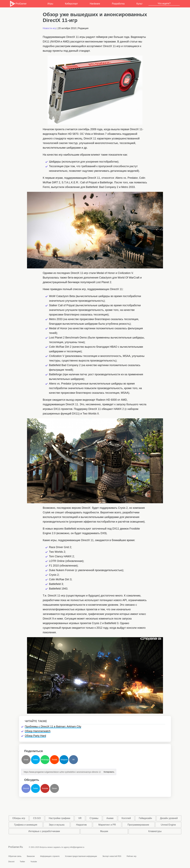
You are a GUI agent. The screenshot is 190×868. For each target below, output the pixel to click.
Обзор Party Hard (35, 736)
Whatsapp (45, 760)
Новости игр (49, 28)
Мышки (104, 831)
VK (73, 760)
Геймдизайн (145, 818)
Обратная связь (15, 856)
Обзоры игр (19, 818)
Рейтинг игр (131, 856)
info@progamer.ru (77, 847)
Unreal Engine (168, 825)
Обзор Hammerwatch (38, 731)
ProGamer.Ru (16, 847)
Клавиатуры (155, 831)
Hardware (95, 4)
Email (26, 760)
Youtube (45, 788)
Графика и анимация (26, 825)
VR (80, 818)
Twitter (35, 760)
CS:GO (37, 818)
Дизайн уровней (169, 818)
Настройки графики (60, 818)
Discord (26, 788)
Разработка (118, 4)
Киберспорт (71, 4)
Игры (50, 4)
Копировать (109, 771)
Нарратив (81, 825)
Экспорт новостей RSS (112, 856)
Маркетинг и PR (107, 825)
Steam (55, 788)
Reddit (55, 760)
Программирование (138, 825)
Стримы (94, 818)
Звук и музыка (57, 825)
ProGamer (18, 4)
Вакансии (31, 856)
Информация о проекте (50, 856)
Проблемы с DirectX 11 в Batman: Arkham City (53, 727)
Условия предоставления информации (81, 856)
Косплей (126, 818)
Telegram (64, 760)
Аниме (110, 818)
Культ (139, 4)
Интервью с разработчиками (44, 831)
